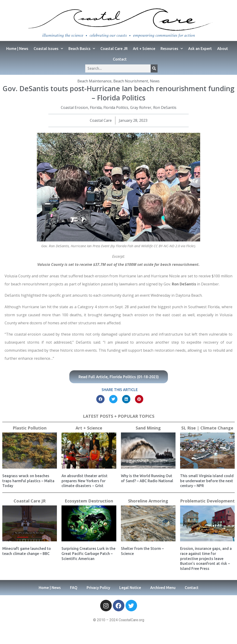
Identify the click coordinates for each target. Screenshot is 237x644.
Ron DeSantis (165, 107)
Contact (120, 59)
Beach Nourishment (131, 81)
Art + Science (144, 49)
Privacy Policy (98, 588)
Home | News (17, 49)
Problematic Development (207, 501)
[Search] (154, 68)
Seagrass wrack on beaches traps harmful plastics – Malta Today (28, 481)
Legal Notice (130, 588)
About (223, 49)
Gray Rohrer (141, 107)
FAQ (74, 588)
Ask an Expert (200, 49)
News (155, 81)
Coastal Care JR (114, 49)
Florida (96, 107)
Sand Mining (148, 428)
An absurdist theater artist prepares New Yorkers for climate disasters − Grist (85, 481)
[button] (100, 399)
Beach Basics (82, 48)
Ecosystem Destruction (89, 501)
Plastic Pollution (30, 428)
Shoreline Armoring (148, 501)
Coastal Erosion (74, 107)
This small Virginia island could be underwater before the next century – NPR (207, 481)
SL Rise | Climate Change (207, 428)
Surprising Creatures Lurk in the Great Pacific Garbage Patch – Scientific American (88, 553)
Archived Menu (163, 588)
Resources (172, 48)
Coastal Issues (48, 48)
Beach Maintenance (94, 81)
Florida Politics (116, 107)
